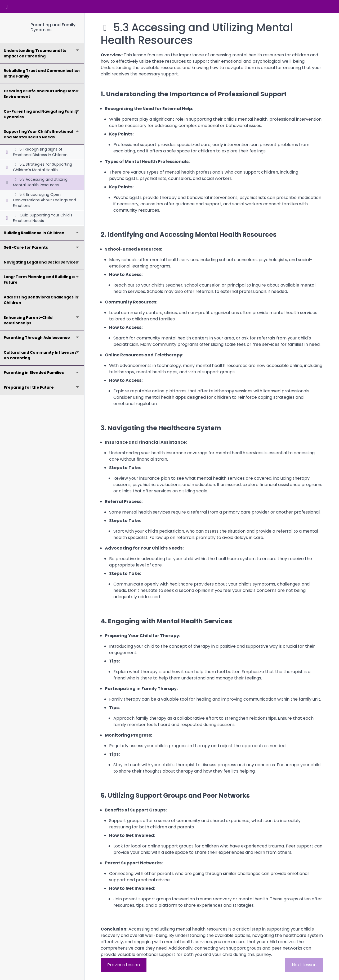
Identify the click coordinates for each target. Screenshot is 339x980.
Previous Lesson (124, 965)
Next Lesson (304, 965)
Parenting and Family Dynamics (53, 27)
